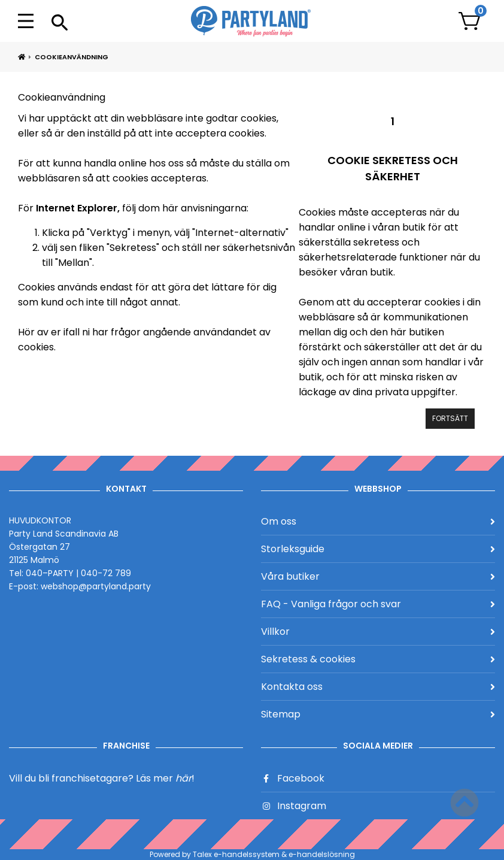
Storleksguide (378, 549)
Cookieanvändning (72, 57)
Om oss (378, 521)
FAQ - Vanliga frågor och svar (378, 604)
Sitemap (378, 714)
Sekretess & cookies (378, 659)
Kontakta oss (378, 687)
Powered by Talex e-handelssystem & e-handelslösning (252, 854)
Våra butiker (378, 576)
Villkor (378, 632)
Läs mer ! (165, 778)
